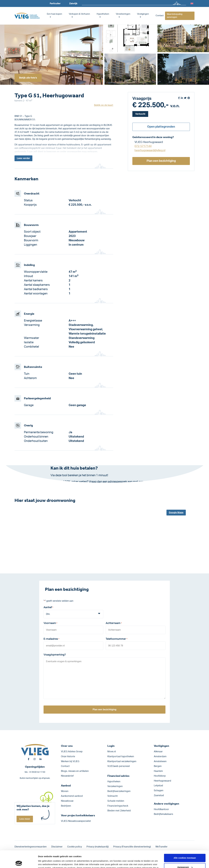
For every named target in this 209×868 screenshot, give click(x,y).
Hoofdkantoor (161, 809)
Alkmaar (158, 752)
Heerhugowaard (162, 781)
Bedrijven (66, 806)
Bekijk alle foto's (28, 78)
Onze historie (68, 756)
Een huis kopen (54, 14)
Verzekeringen (123, 14)
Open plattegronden (161, 127)
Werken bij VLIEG (70, 761)
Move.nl (112, 752)
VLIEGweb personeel (119, 766)
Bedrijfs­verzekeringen (119, 791)
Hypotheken (103, 14)
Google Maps (176, 513)
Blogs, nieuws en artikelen (75, 771)
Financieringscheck (118, 806)
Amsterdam (160, 756)
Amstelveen (160, 761)
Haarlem (158, 771)
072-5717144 (143, 146)
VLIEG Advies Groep (72, 752)
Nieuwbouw (67, 801)
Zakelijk (73, 3)
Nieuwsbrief (67, 776)
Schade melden (116, 801)
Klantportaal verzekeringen (122, 761)
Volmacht (113, 796)
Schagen (159, 791)
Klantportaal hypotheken (121, 756)
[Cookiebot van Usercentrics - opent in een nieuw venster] (19, 862)
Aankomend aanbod (72, 796)
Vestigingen (143, 14)
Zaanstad (159, 795)
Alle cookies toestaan (185, 841)
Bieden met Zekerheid (119, 811)
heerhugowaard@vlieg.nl (150, 150)
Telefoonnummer (116, 639)
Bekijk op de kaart (104, 105)
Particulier (55, 3)
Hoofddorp (160, 776)
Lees (23, 158)
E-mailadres (51, 639)
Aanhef (48, 608)
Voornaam (50, 624)
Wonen (65, 791)
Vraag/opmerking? (55, 655)
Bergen (158, 766)
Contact (160, 16)
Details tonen (45, 862)
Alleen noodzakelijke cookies (185, 859)
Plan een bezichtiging (161, 161)
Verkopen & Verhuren (79, 14)
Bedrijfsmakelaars (163, 814)
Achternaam (114, 624)
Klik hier (81, 486)
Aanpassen (185, 850)
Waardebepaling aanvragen (175, 16)
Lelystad (158, 786)
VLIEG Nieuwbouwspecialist (76, 821)
